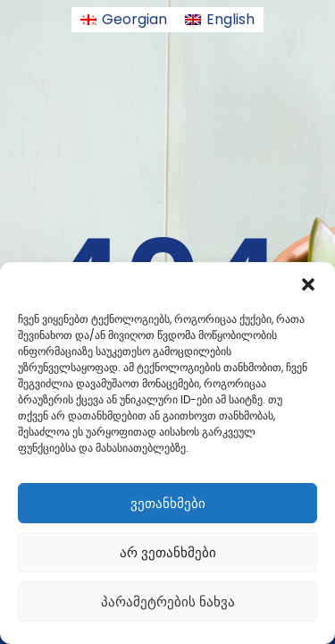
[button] (308, 284)
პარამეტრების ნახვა (168, 602)
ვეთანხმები (168, 503)
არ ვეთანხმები (168, 552)
